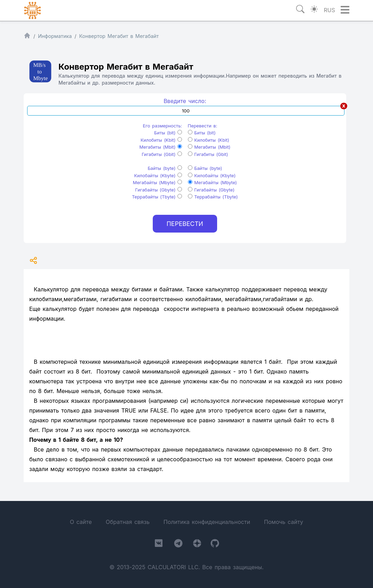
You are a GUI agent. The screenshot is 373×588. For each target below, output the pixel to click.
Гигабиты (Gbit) (162, 154)
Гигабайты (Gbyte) (159, 190)
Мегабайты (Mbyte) (157, 183)
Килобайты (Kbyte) (158, 176)
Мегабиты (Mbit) (161, 147)
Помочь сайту (284, 522)
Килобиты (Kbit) (161, 140)
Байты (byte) (165, 168)
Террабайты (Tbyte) (157, 197)
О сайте (81, 522)
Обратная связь (128, 522)
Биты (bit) (168, 133)
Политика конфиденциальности (207, 522)
